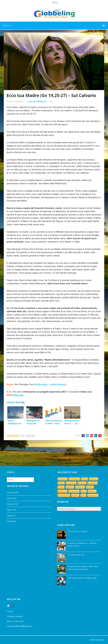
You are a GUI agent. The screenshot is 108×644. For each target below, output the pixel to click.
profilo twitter (42, 384)
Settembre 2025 (12, 504)
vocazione (92, 491)
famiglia (90, 487)
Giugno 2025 (11, 521)
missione (75, 495)
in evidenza (80, 487)
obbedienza (63, 491)
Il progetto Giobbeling (15, 616)
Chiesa (61, 483)
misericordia (93, 483)
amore (61, 487)
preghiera (70, 487)
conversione (63, 479)
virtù (84, 491)
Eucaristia (82, 483)
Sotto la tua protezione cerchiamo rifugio (82, 578)
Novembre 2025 (13, 492)
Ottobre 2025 (11, 498)
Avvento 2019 (74, 479)
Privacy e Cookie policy (16, 621)
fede (23, 436)
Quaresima (30, 436)
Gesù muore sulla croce (76, 555)
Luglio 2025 (11, 515)
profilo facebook (58, 384)
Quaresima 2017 (13, 436)
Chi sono (10, 611)
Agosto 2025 (11, 510)
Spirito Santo (71, 483)
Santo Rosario (93, 495)
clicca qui (18, 395)
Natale (85, 479)
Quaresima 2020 (64, 495)
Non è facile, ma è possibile (78, 531)
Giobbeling (100, 640)
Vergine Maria (74, 491)
